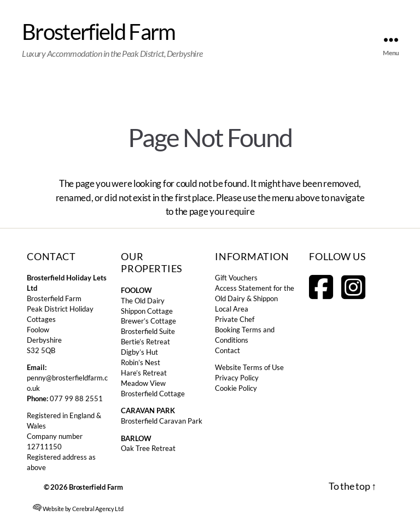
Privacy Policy (237, 378)
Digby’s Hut (139, 352)
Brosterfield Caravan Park (162, 421)
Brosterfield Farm (99, 32)
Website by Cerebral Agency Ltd (78, 508)
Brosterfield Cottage (153, 394)
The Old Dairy (143, 301)
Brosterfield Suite (148, 332)
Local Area (232, 309)
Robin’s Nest (141, 363)
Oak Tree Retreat (148, 448)
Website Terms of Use (249, 368)
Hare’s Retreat (144, 373)
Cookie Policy (236, 388)
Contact (227, 351)
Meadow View (143, 383)
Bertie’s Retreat (145, 342)
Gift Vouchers (236, 278)
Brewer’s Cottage (148, 321)
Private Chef (235, 319)
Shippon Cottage (147, 311)
